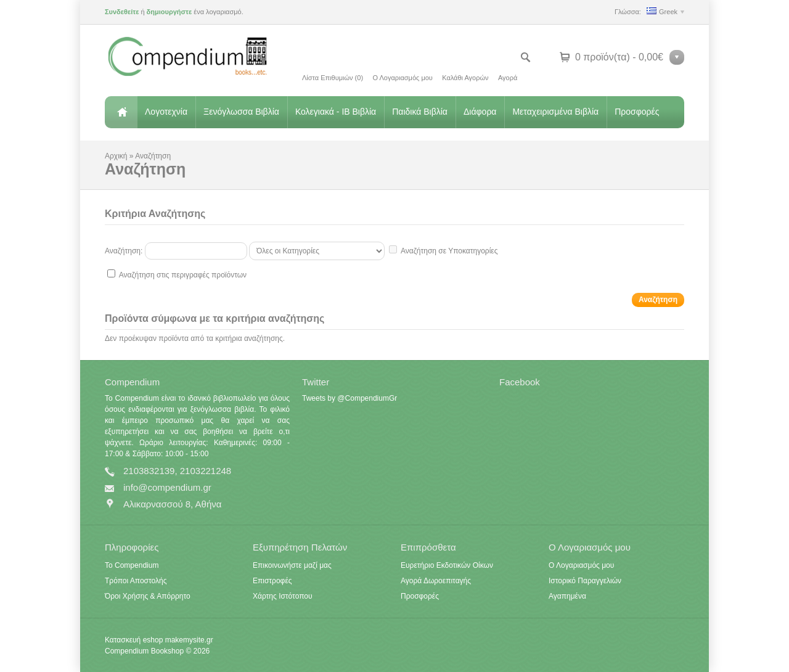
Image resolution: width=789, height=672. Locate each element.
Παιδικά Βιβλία (420, 112)
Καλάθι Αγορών (465, 78)
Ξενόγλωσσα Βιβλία (241, 112)
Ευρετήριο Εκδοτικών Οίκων (447, 565)
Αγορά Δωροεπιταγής (436, 581)
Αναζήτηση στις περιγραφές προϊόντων (183, 275)
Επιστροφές (272, 581)
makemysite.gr (189, 640)
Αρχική (121, 112)
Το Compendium (132, 565)
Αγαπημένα (567, 596)
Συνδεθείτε (122, 12)
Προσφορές (637, 112)
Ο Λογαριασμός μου (402, 78)
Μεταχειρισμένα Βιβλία (555, 112)
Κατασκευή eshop (134, 640)
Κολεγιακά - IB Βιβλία (336, 112)
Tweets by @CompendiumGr (350, 398)
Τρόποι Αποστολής (136, 581)
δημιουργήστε (170, 12)
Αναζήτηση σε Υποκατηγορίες (449, 251)
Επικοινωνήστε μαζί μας (292, 565)
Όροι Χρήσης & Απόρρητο (148, 596)
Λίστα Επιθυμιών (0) (333, 78)
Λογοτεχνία (166, 112)
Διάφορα (480, 112)
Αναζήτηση (153, 156)
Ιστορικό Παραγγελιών (585, 581)
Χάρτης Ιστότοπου (283, 596)
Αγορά (508, 78)
